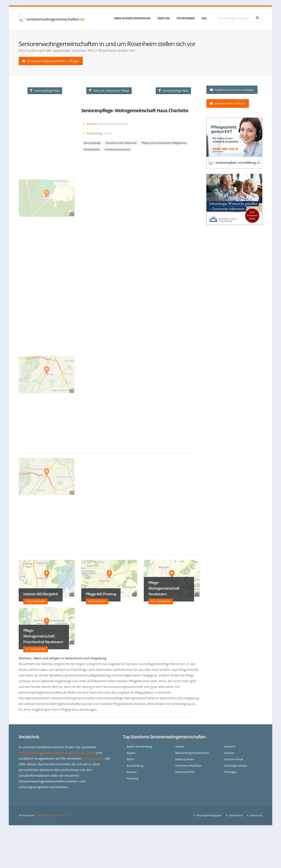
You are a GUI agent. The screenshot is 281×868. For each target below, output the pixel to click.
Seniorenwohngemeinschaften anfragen (51, 61)
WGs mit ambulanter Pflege (109, 91)
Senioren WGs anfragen (228, 103)
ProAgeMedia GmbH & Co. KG (52, 815)
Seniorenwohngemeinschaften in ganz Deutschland (58, 753)
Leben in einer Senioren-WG (132, 18)
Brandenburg (135, 766)
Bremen (132, 772)
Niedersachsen (185, 759)
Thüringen (231, 772)
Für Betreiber (186, 18)
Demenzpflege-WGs (173, 91)
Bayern (131, 753)
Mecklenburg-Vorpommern (193, 753)
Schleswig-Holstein (236, 766)
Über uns (164, 18)
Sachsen (229, 753)
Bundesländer (93, 758)
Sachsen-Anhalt (234, 759)
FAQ (204, 18)
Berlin (130, 759)
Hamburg (133, 778)
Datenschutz (235, 815)
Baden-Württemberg (140, 747)
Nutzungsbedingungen (207, 815)
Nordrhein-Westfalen (189, 766)
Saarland (230, 747)
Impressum (255, 815)
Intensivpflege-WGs (45, 91)
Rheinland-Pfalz (185, 772)
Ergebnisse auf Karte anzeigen (232, 90)
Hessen (180, 747)
